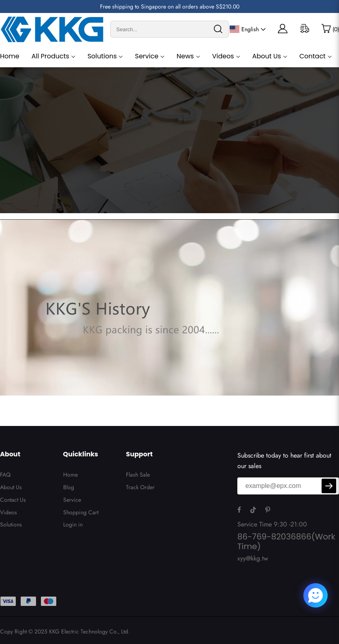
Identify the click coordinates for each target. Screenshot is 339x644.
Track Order (140, 487)
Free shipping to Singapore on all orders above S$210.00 (170, 6)
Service (147, 56)
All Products (50, 56)
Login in (73, 524)
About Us (267, 56)
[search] (218, 29)
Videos (223, 56)
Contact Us (13, 500)
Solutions (102, 56)
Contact (312, 56)
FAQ (5, 475)
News (185, 56)
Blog (69, 487)
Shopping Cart (81, 512)
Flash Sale (138, 475)
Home (10, 56)
